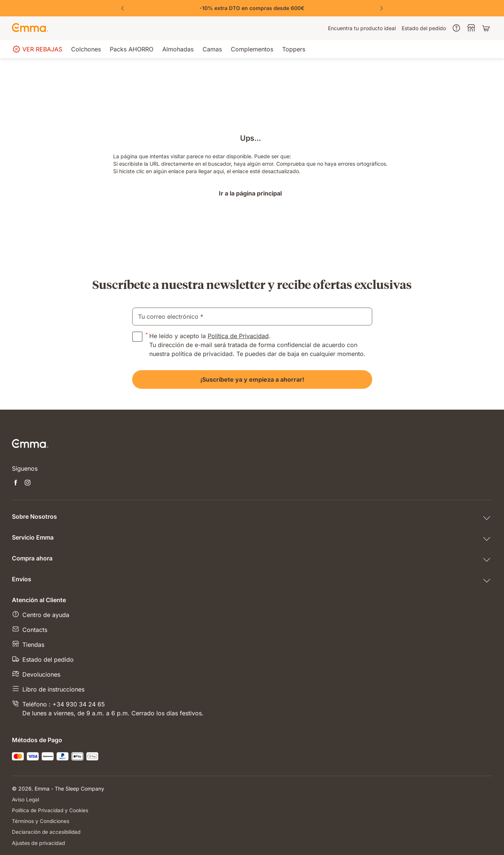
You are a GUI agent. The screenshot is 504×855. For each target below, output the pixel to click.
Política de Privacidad (238, 336)
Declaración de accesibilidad (47, 832)
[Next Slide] (382, 8)
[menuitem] (362, 28)
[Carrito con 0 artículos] (487, 28)
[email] (252, 317)
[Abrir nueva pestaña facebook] (16, 483)
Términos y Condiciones (41, 821)
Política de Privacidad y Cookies (51, 810)
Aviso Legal (26, 799)
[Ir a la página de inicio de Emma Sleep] (30, 28)
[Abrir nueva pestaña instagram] (28, 483)
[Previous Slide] (122, 8)
